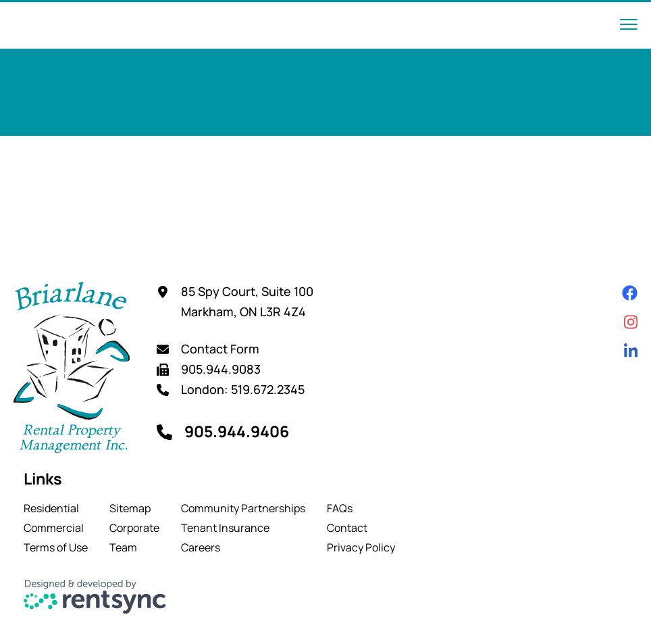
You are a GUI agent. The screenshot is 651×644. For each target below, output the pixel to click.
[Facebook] (630, 293)
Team (123, 547)
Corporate (134, 528)
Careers (201, 547)
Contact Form (220, 349)
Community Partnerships (243, 508)
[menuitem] (56, 508)
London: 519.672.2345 (243, 389)
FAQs (340, 508)
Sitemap (130, 508)
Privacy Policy (361, 547)
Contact (347, 528)
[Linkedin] (631, 351)
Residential (51, 508)
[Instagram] (631, 322)
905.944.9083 (221, 369)
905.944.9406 (237, 431)
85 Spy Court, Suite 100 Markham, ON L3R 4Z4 (247, 301)
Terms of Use (56, 547)
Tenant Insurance (225, 528)
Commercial (54, 528)
